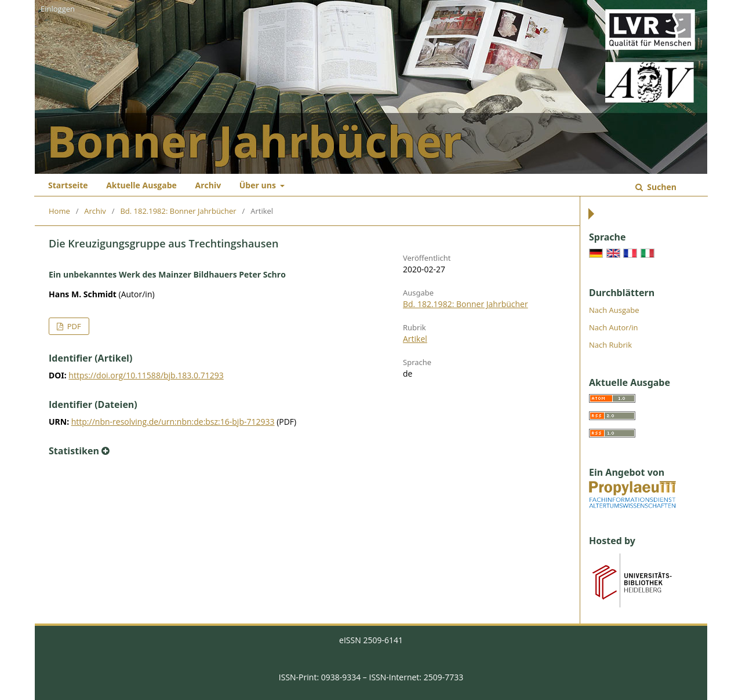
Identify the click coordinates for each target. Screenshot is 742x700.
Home (59, 211)
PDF (73, 326)
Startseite (68, 185)
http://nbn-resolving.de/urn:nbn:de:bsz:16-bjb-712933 (173, 422)
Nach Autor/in (614, 327)
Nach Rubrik (610, 345)
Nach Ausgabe (614, 310)
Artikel (415, 339)
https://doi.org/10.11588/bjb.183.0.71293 (146, 375)
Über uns (259, 185)
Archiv (208, 185)
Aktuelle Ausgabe (141, 185)
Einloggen (58, 9)
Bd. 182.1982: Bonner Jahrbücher (178, 211)
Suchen (661, 187)
